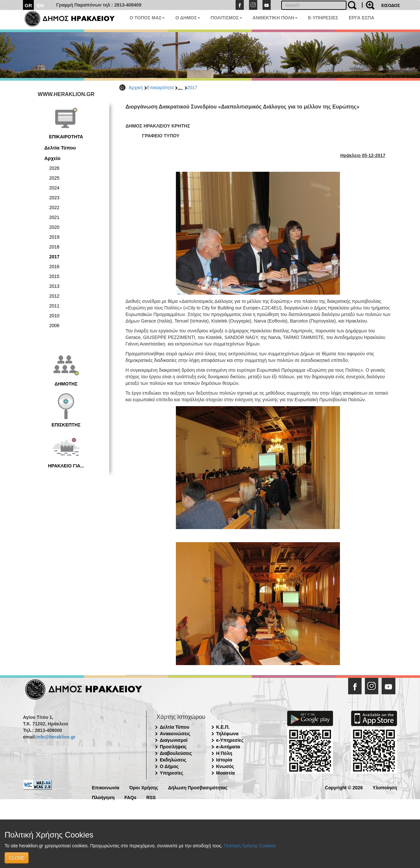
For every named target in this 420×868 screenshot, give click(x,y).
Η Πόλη (224, 753)
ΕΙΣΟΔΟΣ (391, 5)
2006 (54, 325)
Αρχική (136, 88)
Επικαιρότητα (160, 88)
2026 (54, 168)
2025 (54, 178)
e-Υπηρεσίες (230, 740)
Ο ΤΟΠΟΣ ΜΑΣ (147, 18)
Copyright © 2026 (344, 787)
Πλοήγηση (103, 797)
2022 (54, 207)
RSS (151, 797)
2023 (54, 198)
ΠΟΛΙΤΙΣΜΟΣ (226, 18)
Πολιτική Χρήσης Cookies (250, 846)
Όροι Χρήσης (144, 787)
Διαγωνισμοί (174, 740)
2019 (54, 237)
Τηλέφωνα (227, 734)
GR (28, 5)
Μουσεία (226, 773)
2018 (54, 247)
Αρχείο (52, 158)
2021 (54, 217)
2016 (54, 266)
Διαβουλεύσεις (176, 753)
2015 (54, 276)
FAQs (130, 797)
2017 (192, 88)
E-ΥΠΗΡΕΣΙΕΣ (323, 18)
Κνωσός (225, 766)
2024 (54, 188)
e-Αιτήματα (228, 747)
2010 (54, 316)
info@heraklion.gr (56, 737)
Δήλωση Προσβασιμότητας (198, 787)
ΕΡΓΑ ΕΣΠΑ (362, 18)
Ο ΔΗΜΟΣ (188, 18)
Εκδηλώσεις (173, 760)
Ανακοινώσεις (175, 734)
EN (41, 5)
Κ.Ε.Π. (223, 727)
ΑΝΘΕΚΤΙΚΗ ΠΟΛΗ (275, 18)
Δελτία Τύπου (60, 148)
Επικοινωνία (106, 787)
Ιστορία (224, 760)
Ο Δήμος (169, 766)
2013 (54, 286)
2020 (54, 227)
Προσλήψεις (173, 747)
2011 (54, 306)
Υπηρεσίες (171, 773)
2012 (54, 296)
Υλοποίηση (385, 787)
